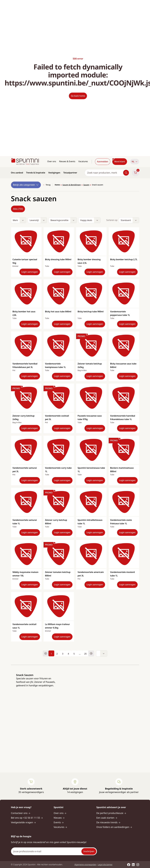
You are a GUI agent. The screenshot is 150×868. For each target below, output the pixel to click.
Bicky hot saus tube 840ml (58, 312)
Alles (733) (18, 209)
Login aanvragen (30, 272)
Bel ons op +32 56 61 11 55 (27, 818)
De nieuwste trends (108, 822)
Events (59, 822)
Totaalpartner (70, 173)
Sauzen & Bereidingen (72, 185)
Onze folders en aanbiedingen (114, 827)
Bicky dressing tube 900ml (58, 259)
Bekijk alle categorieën (26, 185)
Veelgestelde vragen (24, 822)
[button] (135, 162)
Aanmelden (103, 162)
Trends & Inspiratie (36, 173)
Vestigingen (54, 173)
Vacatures (83, 161)
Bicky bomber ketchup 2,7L (124, 259)
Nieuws (59, 818)
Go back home (78, 96)
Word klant (120, 162)
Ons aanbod (17, 173)
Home (57, 185)
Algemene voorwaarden (85, 865)
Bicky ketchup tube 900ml (91, 312)
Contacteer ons (21, 813)
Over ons (52, 161)
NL (135, 162)
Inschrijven (89, 851)
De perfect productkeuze (111, 813)
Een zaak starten (107, 818)
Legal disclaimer (105, 865)
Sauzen (86, 185)
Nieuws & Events (67, 161)
